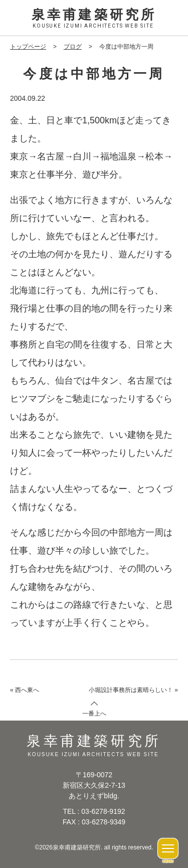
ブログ (73, 47)
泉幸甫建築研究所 (94, 19)
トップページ (28, 47)
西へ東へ (27, 690)
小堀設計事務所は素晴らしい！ (131, 690)
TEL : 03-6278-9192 (94, 811)
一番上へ (94, 714)
